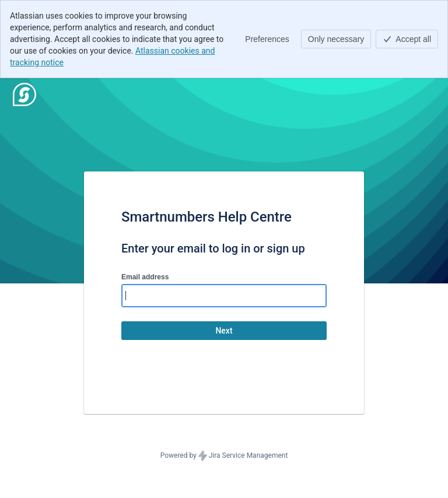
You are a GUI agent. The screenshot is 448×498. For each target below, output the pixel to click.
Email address (145, 277)
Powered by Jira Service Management (224, 456)
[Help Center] (24, 94)
